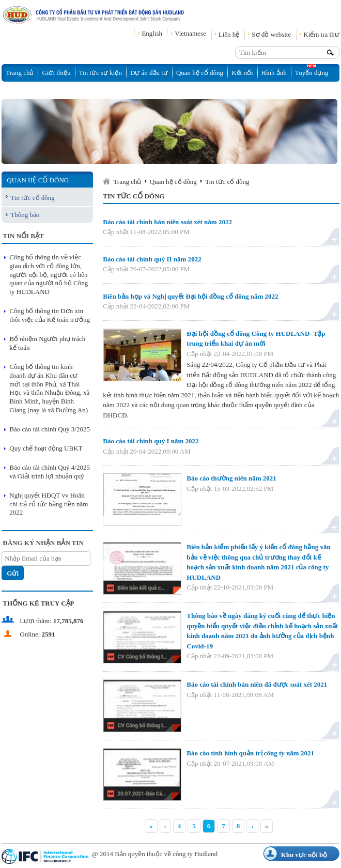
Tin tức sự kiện (100, 73)
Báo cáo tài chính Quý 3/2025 (50, 429)
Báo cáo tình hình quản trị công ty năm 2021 (250, 753)
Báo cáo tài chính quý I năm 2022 (151, 441)
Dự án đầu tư (149, 73)
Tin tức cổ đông (33, 198)
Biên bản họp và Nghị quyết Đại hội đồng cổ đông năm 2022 (190, 296)
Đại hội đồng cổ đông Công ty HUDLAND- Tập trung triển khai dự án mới (256, 339)
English (152, 33)
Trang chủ (20, 73)
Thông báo (25, 215)
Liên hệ (229, 34)
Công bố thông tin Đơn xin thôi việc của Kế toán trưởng (50, 315)
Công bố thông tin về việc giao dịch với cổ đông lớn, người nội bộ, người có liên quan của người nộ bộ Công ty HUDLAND (49, 275)
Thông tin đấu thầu (32, 90)
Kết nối (242, 73)
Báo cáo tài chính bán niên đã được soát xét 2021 (257, 684)
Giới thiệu (56, 73)
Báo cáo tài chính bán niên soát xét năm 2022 (167, 222)
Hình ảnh (274, 73)
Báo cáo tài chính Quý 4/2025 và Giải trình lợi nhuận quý (50, 472)
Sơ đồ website (271, 34)
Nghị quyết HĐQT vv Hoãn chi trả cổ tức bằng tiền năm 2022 (49, 504)
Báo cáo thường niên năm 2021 (231, 478)
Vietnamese (190, 33)
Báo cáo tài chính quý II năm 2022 (152, 259)
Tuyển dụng (312, 73)
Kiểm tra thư (321, 34)
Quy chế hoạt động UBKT (46, 448)
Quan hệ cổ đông (200, 73)
